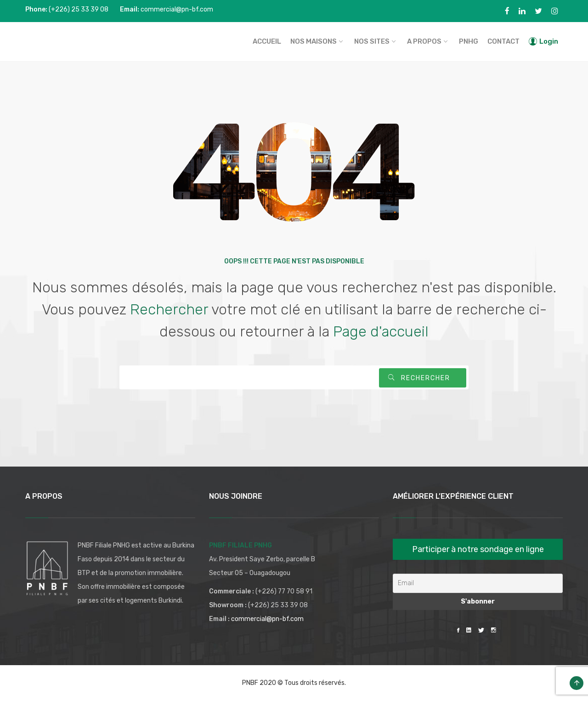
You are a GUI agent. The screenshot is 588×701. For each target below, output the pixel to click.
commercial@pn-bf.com (267, 619)
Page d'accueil (381, 331)
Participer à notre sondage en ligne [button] (478, 549)
